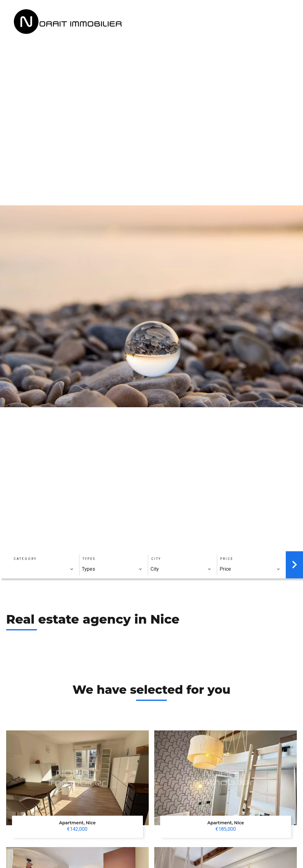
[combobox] (43, 569)
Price (227, 559)
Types (89, 559)
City (156, 559)
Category (25, 559)
